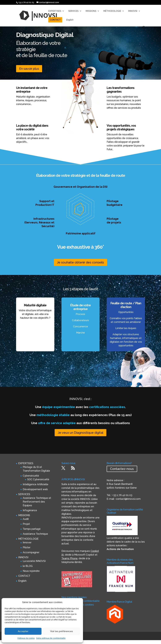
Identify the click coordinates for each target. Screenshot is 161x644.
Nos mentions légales (74, 597)
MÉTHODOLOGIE (112, 11)
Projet (26, 524)
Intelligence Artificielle (36, 484)
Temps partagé (32, 529)
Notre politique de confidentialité (51, 638)
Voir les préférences (62, 631)
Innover (27, 542)
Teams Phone (70, 558)
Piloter (27, 547)
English (70, 20)
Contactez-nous (122, 469)
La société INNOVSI (34, 561)
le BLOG (28, 566)
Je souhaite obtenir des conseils (80, 262)
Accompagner (31, 552)
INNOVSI (133, 11)
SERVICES (73, 11)
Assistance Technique (35, 534)
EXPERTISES (55, 11)
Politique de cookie (26, 638)
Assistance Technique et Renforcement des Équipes (37, 502)
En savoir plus (29, 69)
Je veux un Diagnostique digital (80, 433)
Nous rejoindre (31, 571)
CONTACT (55, 20)
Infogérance (30, 510)
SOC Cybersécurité (38, 479)
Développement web (35, 489)
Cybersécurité (31, 476)
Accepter (23, 631)
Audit (26, 519)
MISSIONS (91, 11)
